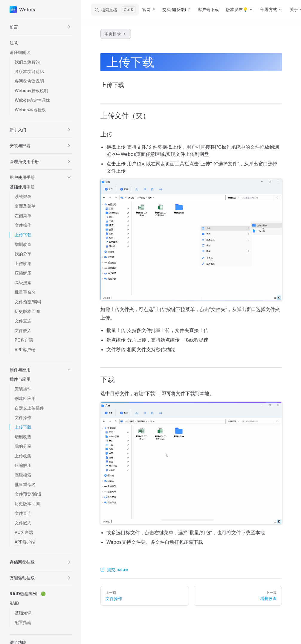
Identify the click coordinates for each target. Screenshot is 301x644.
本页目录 (116, 34)
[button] (41, 27)
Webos (22, 10)
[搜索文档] (115, 10)
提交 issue (114, 569)
